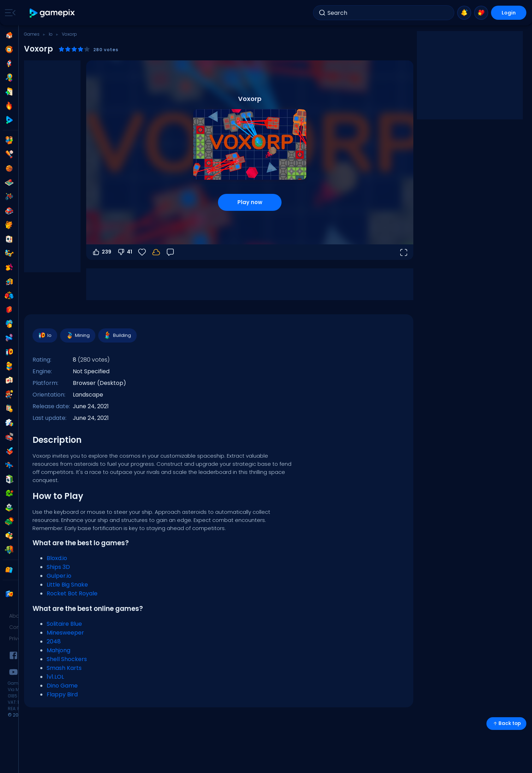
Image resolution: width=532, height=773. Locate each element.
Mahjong (58, 650)
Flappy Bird (62, 694)
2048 (54, 641)
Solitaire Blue (64, 624)
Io (51, 34)
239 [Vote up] (102, 252)
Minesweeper (65, 633)
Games (32, 34)
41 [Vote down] (125, 252)
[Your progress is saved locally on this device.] (156, 252)
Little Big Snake (67, 585)
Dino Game (62, 686)
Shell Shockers (67, 659)
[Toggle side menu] (9, 13)
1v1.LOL (55, 677)
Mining (77, 335)
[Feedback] (170, 252)
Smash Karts (64, 668)
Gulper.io (59, 576)
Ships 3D (58, 567)
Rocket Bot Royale (72, 593)
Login (509, 13)
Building (117, 335)
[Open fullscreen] (403, 252)
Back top (506, 723)
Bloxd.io (57, 558)
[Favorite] (142, 252)
